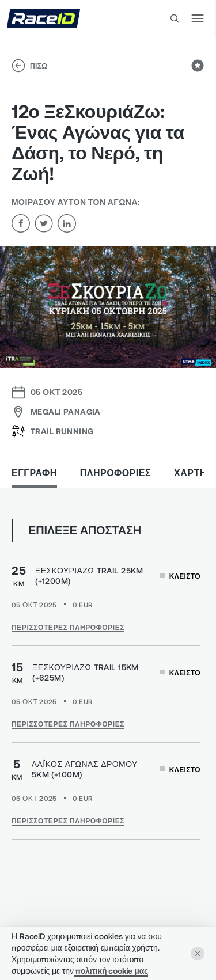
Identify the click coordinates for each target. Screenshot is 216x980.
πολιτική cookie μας (111, 970)
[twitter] (44, 223)
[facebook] (21, 223)
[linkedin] (67, 223)
